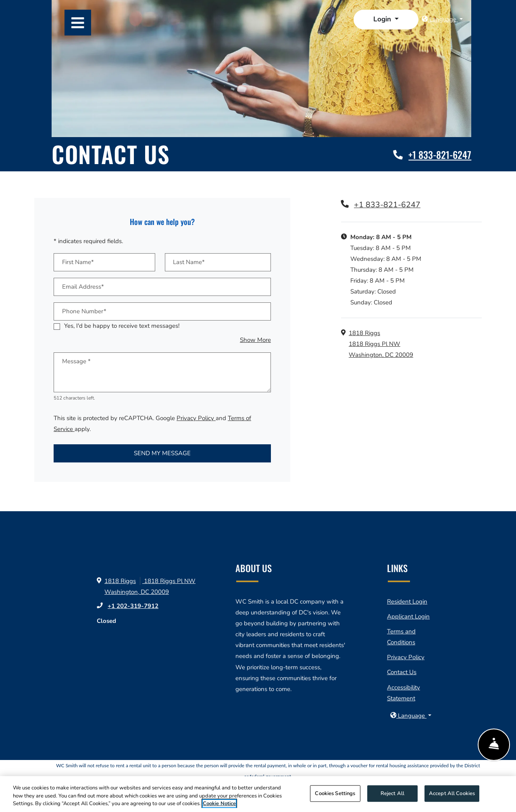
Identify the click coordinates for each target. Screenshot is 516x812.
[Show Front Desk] (494, 746)
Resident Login (407, 602)
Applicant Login (408, 616)
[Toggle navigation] (78, 23)
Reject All (392, 793)
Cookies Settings (335, 793)
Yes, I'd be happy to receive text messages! (122, 326)
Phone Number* (84, 311)
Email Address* (83, 287)
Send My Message (162, 453)
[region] (258, 794)
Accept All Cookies (452, 793)
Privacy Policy (196, 418)
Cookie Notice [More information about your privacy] (219, 804)
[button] (386, 20)
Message (76, 361)
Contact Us (402, 672)
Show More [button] (255, 340)
